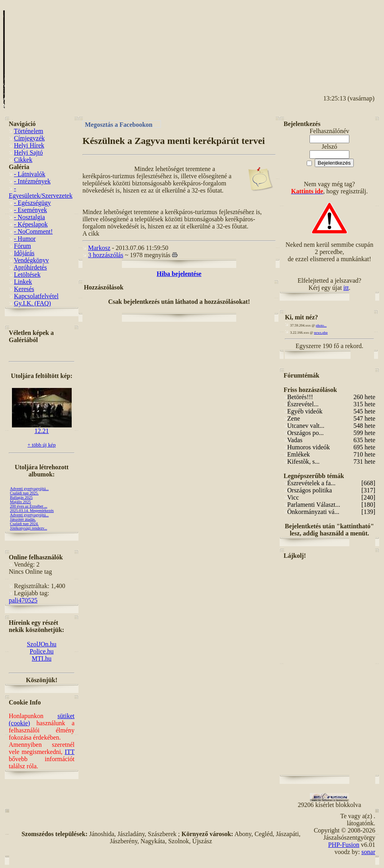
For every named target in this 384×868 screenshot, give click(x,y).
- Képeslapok (31, 224)
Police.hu (42, 651)
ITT (70, 752)
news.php (321, 333)
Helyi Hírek (29, 145)
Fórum (23, 246)
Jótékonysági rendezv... (28, 528)
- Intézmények (32, 181)
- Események (30, 210)
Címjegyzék (29, 138)
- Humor (25, 239)
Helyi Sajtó (28, 153)
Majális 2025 (21, 502)
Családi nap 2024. (24, 524)
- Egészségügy (32, 203)
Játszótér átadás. (23, 519)
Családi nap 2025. (24, 493)
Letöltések (27, 275)
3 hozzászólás (106, 255)
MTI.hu (42, 658)
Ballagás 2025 (21, 497)
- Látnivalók (30, 174)
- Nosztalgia (29, 217)
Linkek (23, 282)
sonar (368, 852)
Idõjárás (24, 253)
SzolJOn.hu (41, 644)
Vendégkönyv (31, 260)
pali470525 (23, 600)
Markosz (99, 248)
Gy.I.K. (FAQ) (32, 303)
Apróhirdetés (30, 267)
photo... (321, 325)
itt (346, 288)
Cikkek (23, 160)
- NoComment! (33, 231)
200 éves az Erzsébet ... (29, 506)
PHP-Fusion (344, 845)
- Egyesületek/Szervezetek (41, 192)
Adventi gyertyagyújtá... (29, 489)
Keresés (24, 289)
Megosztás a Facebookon (119, 124)
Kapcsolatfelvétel (36, 296)
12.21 (42, 428)
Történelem (29, 131)
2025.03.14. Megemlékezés (32, 511)
